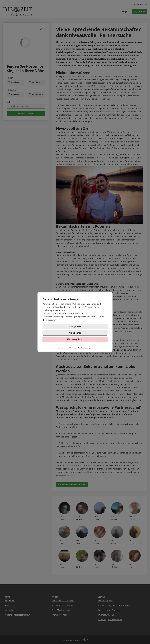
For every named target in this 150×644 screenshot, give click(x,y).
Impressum (62, 348)
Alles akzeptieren (75, 339)
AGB (69, 348)
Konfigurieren (50, 320)
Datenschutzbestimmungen (82, 348)
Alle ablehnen (75, 333)
